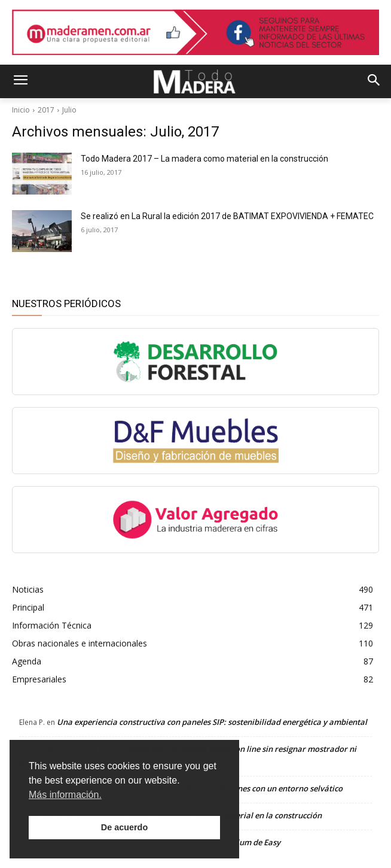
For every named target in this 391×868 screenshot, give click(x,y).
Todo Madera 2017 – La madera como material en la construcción (204, 159)
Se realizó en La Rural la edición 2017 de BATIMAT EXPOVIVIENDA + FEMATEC (227, 216)
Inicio (21, 110)
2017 (46, 110)
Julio (69, 110)
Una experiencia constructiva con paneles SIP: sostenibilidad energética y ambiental (212, 722)
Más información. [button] (65, 795)
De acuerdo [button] (124, 827)
